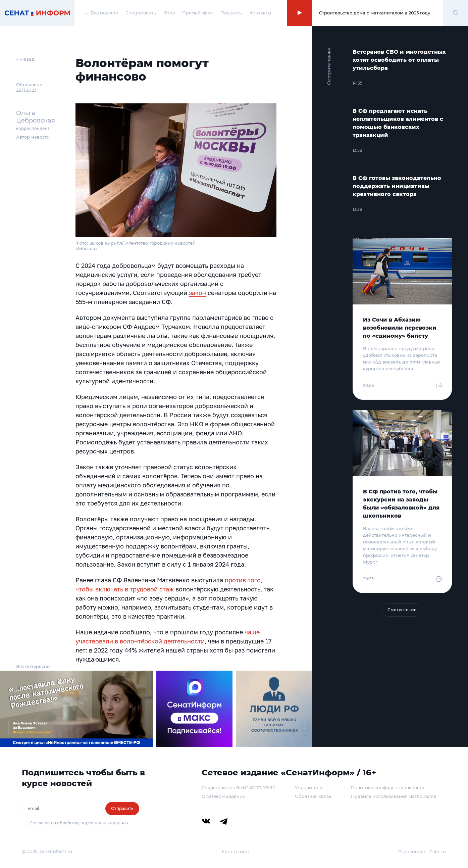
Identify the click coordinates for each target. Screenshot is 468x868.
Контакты (260, 13)
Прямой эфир (198, 13)
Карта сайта (235, 852)
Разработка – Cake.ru (422, 852)
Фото (169, 13)
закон (197, 293)
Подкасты (231, 13)
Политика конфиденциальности (388, 787)
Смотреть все (402, 610)
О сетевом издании (224, 796)
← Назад (25, 59)
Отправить (122, 808)
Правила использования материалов (394, 796)
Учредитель (308, 787)
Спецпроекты (141, 13)
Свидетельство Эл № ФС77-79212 (238, 787)
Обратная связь (313, 796)
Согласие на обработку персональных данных (79, 823)
